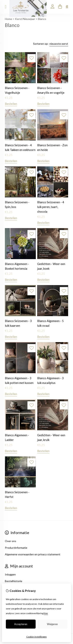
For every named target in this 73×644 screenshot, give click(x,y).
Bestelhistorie (14, 581)
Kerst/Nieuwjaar (25, 19)
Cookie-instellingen (36, 637)
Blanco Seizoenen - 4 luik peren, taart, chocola (51, 207)
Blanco (42, 19)
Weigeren (52, 624)
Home (8, 19)
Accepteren (21, 624)
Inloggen (10, 574)
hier (46, 613)
